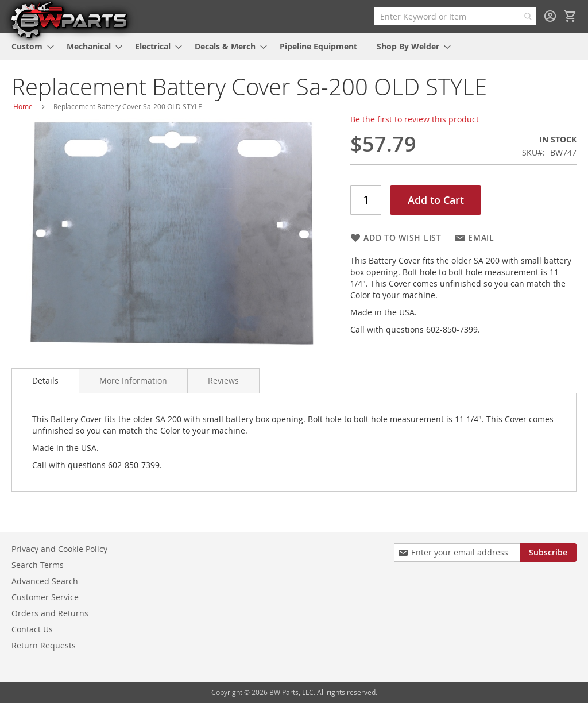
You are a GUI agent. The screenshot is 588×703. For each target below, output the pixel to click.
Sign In (550, 16)
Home (23, 106)
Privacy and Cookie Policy (59, 549)
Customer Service (45, 597)
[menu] (294, 46)
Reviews (223, 381)
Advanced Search (45, 581)
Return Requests (44, 645)
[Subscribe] (548, 553)
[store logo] (69, 20)
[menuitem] (29, 46)
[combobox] (455, 16)
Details (45, 381)
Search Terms (38, 565)
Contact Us (32, 629)
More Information (133, 381)
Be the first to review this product (415, 119)
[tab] (45, 381)
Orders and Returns (50, 613)
